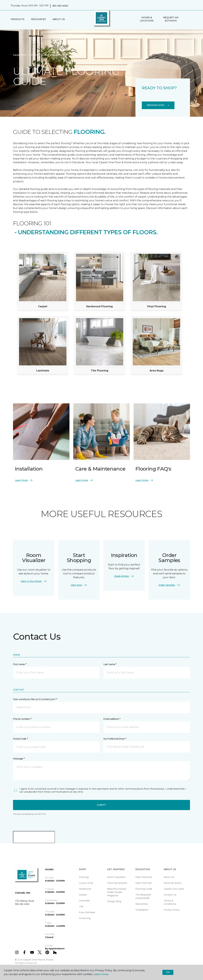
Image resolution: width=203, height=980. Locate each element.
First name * (20, 664)
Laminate (43, 371)
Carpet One (20, 55)
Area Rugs (157, 371)
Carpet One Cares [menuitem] (174, 889)
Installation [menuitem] (142, 910)
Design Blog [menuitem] (114, 901)
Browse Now (158, 105)
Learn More (24, 480)
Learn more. (101, 974)
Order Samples (169, 585)
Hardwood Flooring (100, 306)
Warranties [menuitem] (142, 904)
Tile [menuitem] (81, 906)
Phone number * (22, 719)
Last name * (110, 664)
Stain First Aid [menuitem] (143, 883)
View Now (79, 585)
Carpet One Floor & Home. (39, 960)
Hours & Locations (147, 19)
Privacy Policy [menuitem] (172, 910)
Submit (101, 805)
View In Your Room (34, 581)
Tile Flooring (100, 371)
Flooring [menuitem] (84, 877)
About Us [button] (59, 19)
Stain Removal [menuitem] (144, 877)
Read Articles (124, 576)
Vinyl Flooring (157, 306)
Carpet (43, 306)
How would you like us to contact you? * (35, 699)
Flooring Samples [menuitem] (117, 883)
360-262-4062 (60, 6)
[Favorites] (189, 19)
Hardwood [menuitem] (85, 889)
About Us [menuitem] (169, 877)
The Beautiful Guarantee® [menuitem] (143, 896)
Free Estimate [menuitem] (87, 912)
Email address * (112, 719)
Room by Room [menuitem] (173, 883)
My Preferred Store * (115, 739)
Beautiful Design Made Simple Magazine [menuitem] (117, 892)
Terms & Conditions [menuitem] (170, 902)
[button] (185, 19)
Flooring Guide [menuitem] (144, 889)
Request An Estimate (171, 19)
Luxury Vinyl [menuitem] (86, 883)
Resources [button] (38, 19)
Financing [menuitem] (85, 918)
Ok (168, 972)
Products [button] (18, 19)
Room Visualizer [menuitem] (116, 877)
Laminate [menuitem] (84, 901)
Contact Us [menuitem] (170, 895)
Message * (19, 759)
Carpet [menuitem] (83, 895)
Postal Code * (20, 739)
